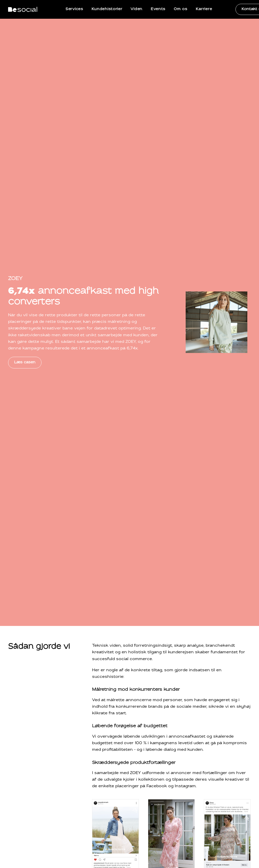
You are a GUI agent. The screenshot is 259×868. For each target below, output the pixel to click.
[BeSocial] (23, 9)
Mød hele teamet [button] (30, 626)
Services (74, 9)
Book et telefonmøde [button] (224, 718)
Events (158, 9)
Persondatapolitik (195, 837)
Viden (136, 9)
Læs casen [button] (25, 123)
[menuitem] (74, 9)
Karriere (204, 9)
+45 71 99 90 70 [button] (172, 718)
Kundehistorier (107, 9)
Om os (181, 9)
